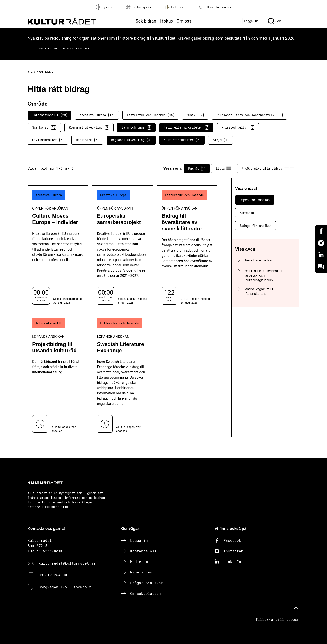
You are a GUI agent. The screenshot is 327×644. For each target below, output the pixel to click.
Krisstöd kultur (238, 127)
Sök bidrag (146, 21)
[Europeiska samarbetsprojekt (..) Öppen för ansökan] (122, 247)
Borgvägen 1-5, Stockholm (65, 587)
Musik (195, 115)
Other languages (215, 7)
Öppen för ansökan (255, 200)
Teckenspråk (139, 7)
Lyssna (104, 7)
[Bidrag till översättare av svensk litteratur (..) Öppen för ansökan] (187, 247)
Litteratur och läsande (150, 115)
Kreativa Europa (97, 115)
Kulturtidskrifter (182, 140)
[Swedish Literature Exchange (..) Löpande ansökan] (122, 375)
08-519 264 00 (53, 575)
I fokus (166, 21)
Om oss (184, 21)
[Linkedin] (321, 255)
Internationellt (50, 115)
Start (31, 72)
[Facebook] (321, 231)
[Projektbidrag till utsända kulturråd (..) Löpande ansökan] (58, 375)
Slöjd (220, 140)
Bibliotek (87, 140)
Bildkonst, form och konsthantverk (249, 115)
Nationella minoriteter (186, 127)
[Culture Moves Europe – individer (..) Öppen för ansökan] (58, 247)
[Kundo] (321, 267)
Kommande (247, 213)
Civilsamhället (48, 140)
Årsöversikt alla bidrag (268, 168)
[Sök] (274, 21)
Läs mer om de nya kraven (63, 48)
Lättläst (175, 7)
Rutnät (197, 168)
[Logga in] (247, 21)
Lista (223, 168)
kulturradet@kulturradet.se (67, 563)
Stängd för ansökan (256, 226)
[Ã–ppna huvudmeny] (293, 21)
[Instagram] (321, 243)
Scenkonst (44, 127)
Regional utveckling (131, 140)
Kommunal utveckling (89, 127)
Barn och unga (136, 127)
